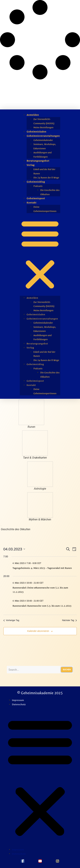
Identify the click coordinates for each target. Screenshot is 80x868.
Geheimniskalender (43, 140)
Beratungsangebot (38, 161)
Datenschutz (19, 704)
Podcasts (38, 186)
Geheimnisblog (36, 182)
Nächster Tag (69, 620)
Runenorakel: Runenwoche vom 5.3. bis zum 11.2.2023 (42, 606)
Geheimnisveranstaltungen (43, 136)
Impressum (18, 700)
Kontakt (32, 203)
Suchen (67, 670)
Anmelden (33, 115)
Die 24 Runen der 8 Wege (46, 178)
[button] (40, 254)
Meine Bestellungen (43, 127)
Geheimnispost (36, 198)
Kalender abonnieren (38, 631)
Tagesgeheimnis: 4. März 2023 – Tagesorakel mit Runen (42, 568)
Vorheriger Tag (11, 620)
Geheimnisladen (36, 132)
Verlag (31, 165)
